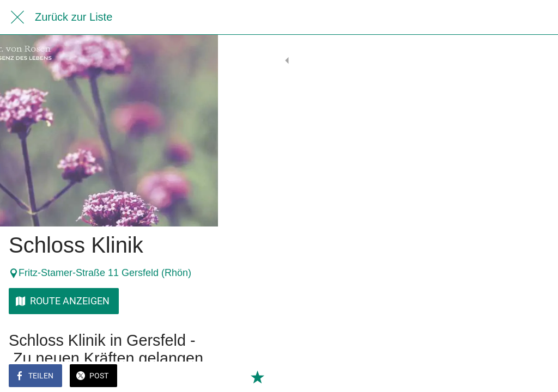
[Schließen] (17, 17)
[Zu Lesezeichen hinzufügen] (536, 377)
